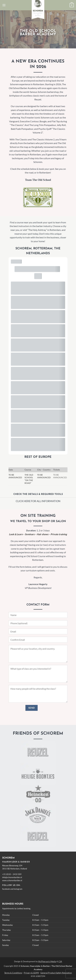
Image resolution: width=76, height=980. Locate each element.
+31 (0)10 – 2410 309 (12, 874)
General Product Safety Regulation (56, 973)
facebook (6, 889)
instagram (18, 889)
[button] (4, 5)
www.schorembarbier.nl (12, 880)
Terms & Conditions (13, 973)
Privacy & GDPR (31, 973)
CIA (60, 961)
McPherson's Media (47, 961)
